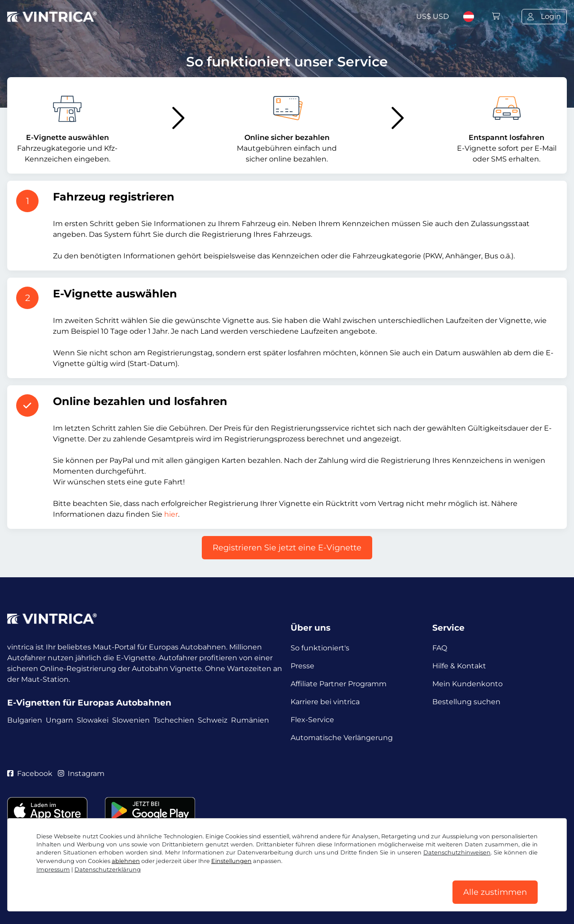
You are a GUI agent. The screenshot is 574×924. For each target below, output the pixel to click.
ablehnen (126, 861)
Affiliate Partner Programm (339, 684)
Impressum (53, 870)
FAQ (440, 648)
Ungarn (59, 720)
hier (171, 514)
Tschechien (174, 720)
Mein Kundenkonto (467, 684)
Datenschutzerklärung (108, 870)
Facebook (30, 774)
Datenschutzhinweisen (457, 852)
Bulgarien (25, 720)
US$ (433, 16)
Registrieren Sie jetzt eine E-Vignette (287, 548)
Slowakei (93, 720)
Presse (302, 666)
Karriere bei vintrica (325, 702)
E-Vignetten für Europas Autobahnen (89, 703)
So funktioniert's (320, 648)
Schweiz (213, 720)
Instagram (81, 774)
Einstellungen (231, 861)
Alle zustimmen (495, 892)
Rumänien (250, 720)
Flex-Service (312, 720)
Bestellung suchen (466, 702)
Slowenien (131, 720)
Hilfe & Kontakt (459, 666)
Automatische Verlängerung (342, 738)
